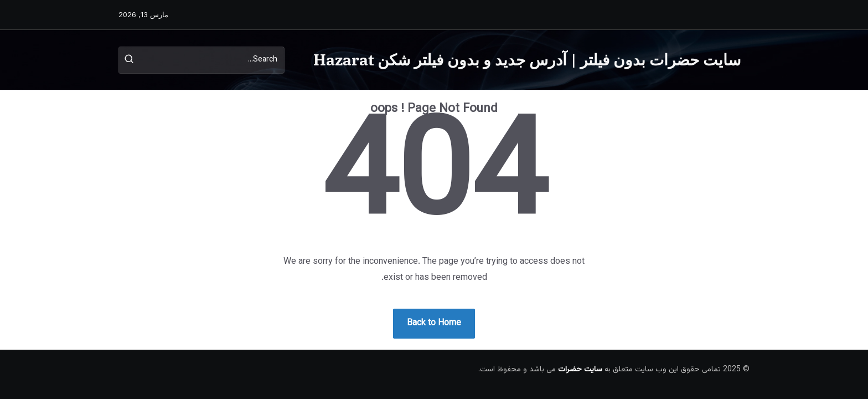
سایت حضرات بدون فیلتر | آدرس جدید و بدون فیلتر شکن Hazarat (527, 60)
